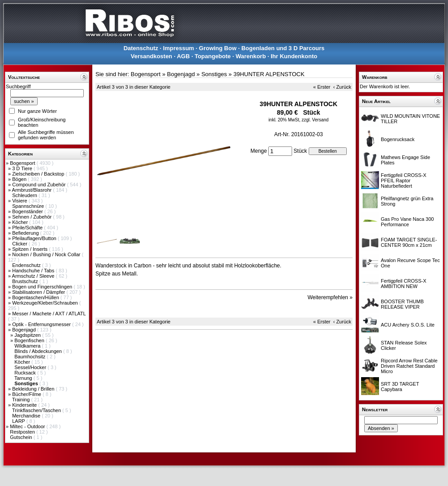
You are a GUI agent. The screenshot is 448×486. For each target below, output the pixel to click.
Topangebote (213, 56)
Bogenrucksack (398, 139)
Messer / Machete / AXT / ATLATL (49, 314)
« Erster (322, 87)
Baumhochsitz (30, 357)
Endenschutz (27, 265)
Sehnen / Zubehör (32, 217)
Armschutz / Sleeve (34, 276)
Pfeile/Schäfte (28, 228)
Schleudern (25, 195)
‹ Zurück (342, 87)
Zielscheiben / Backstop (39, 174)
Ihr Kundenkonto (294, 56)
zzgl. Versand (315, 120)
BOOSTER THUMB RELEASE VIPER (402, 304)
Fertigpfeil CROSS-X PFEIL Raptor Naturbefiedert (403, 181)
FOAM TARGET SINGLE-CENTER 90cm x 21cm (409, 242)
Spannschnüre (29, 206)
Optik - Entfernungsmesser (42, 324)
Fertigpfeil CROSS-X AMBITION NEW (403, 284)
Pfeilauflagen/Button (35, 238)
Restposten (23, 432)
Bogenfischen (30, 340)
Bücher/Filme (27, 394)
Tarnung (24, 378)
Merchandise (27, 416)
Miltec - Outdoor (28, 426)
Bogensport (23, 163)
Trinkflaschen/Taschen (37, 410)
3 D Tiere (23, 168)
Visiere (20, 201)
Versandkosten (152, 56)
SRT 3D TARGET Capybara (400, 387)
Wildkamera (28, 346)
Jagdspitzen (28, 335)
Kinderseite (25, 405)
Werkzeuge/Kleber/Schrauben (46, 303)
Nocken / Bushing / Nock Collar (47, 254)
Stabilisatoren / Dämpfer (39, 292)
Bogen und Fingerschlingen (43, 287)
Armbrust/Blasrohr (33, 190)
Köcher (21, 222)
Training (22, 400)
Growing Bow (218, 48)
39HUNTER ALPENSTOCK (269, 74)
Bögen (20, 179)
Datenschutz (141, 48)
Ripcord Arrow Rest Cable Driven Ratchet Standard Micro (409, 366)
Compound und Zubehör (39, 185)
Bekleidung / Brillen (34, 389)
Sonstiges (214, 74)
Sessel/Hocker (31, 367)
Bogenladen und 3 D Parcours (283, 48)
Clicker (20, 244)
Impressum (179, 48)
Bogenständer (28, 211)
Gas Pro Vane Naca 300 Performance (407, 222)
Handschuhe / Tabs (34, 271)
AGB (183, 56)
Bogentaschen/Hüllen (36, 297)
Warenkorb (251, 56)
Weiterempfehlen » (330, 297)
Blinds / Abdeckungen (39, 351)
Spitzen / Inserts (30, 249)
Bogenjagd (25, 330)
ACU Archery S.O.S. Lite (408, 325)
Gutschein (22, 437)
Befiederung (26, 233)
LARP (19, 421)
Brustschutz (26, 281)
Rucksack (26, 373)
